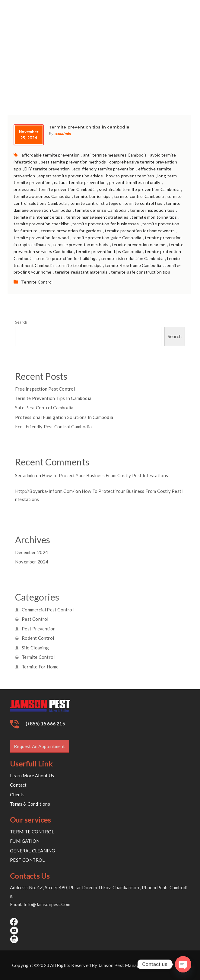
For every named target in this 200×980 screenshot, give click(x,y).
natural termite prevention (80, 182)
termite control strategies (96, 203)
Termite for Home (40, 667)
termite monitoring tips (154, 217)
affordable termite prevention (51, 155)
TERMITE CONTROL (32, 832)
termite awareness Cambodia (42, 196)
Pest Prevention (39, 629)
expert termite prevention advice (70, 176)
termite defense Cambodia (101, 210)
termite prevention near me (139, 244)
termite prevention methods (81, 244)
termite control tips (143, 203)
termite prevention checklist (41, 224)
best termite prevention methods (73, 162)
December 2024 (32, 552)
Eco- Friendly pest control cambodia (53, 427)
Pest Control (35, 619)
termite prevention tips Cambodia (108, 251)
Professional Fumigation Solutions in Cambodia (64, 417)
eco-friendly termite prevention (104, 169)
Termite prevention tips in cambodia (53, 398)
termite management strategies (97, 217)
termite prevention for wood (41, 238)
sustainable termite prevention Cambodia (139, 189)
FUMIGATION (25, 841)
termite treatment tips (79, 265)
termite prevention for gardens (71, 231)
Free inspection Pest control (45, 389)
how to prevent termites (130, 176)
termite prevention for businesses (106, 224)
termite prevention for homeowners (140, 231)
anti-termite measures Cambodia (115, 155)
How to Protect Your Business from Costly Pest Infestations (105, 475)
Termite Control (37, 282)
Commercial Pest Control (48, 610)
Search (21, 322)
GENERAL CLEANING (32, 851)
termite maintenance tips (38, 217)
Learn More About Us (32, 775)
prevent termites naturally (135, 182)
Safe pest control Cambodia (44, 408)
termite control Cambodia (139, 196)
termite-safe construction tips (141, 272)
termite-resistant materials (81, 272)
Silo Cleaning (35, 648)
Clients (17, 794)
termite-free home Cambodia (133, 265)
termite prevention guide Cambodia (107, 238)
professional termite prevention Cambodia (55, 189)
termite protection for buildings (67, 258)
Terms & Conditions (30, 804)
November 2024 (32, 562)
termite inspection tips (152, 210)
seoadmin (63, 133)
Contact (18, 785)
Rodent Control (38, 638)
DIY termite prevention (47, 169)
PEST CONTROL (27, 860)
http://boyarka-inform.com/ (45, 491)
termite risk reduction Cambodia (132, 258)
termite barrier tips (92, 196)
